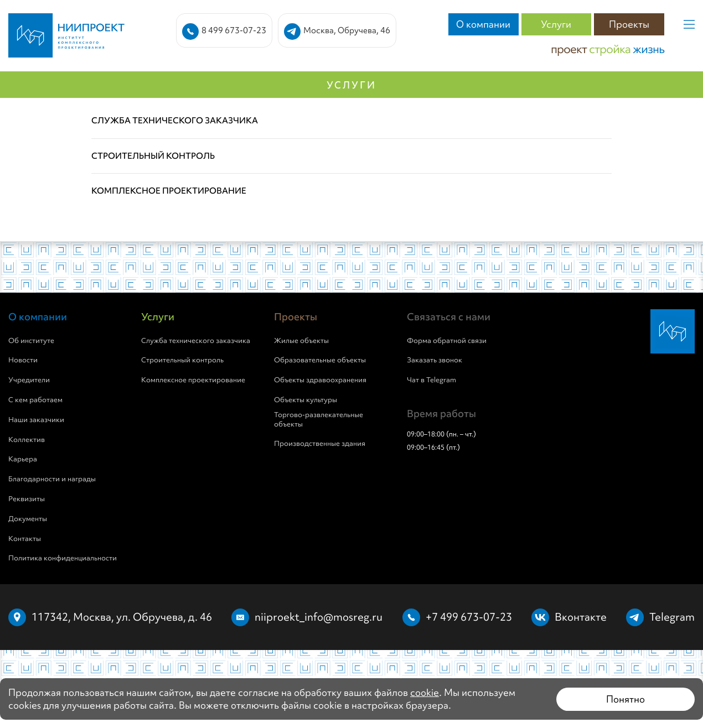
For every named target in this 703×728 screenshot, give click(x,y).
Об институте (31, 341)
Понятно (626, 699)
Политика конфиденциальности (63, 558)
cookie (425, 692)
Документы (28, 519)
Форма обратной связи (447, 341)
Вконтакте (581, 617)
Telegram (672, 617)
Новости (23, 360)
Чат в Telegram (431, 380)
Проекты (629, 24)
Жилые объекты (301, 341)
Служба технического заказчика (196, 341)
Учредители (29, 380)
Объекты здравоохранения (320, 380)
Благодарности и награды (52, 479)
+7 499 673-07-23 (469, 617)
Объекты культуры (306, 400)
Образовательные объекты (320, 360)
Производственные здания (320, 444)
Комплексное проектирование (193, 380)
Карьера (23, 459)
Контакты (25, 539)
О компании (483, 24)
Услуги (556, 24)
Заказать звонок (435, 360)
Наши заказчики (36, 420)
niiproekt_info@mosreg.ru (319, 617)
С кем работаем (35, 400)
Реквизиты (27, 499)
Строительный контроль (182, 360)
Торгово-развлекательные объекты (319, 420)
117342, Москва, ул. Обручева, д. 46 (122, 617)
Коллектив (27, 440)
